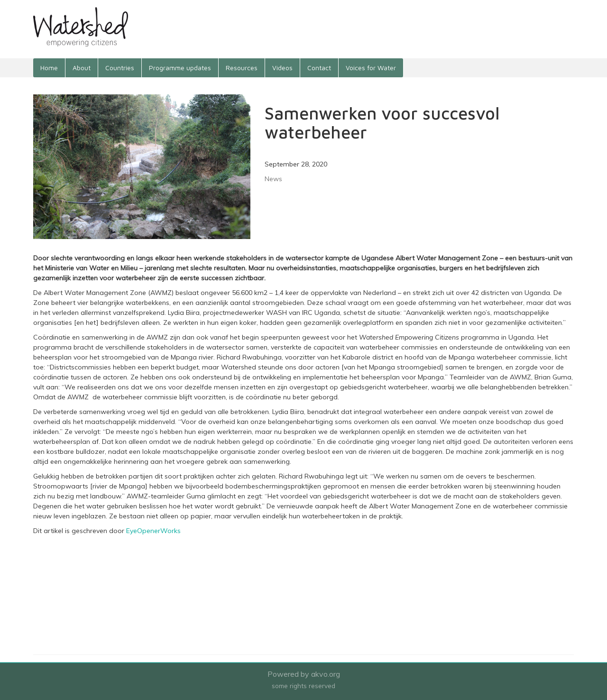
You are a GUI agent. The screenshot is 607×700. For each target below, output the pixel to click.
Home (49, 68)
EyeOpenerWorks (153, 531)
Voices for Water (371, 68)
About (82, 68)
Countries (120, 68)
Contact (319, 68)
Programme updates (180, 68)
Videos (282, 68)
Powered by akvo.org (304, 674)
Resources (242, 68)
